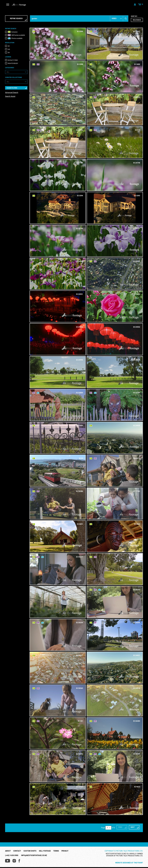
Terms (56, 848)
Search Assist (10, 96)
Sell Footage (45, 848)
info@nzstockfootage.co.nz (34, 852)
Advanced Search (12, 93)
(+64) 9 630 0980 (12, 852)
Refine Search (16, 18)
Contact (17, 848)
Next (129, 824)
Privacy (65, 848)
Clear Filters (12, 88)
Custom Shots (30, 848)
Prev (114, 824)
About (8, 848)
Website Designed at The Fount (129, 859)
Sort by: (137, 19)
